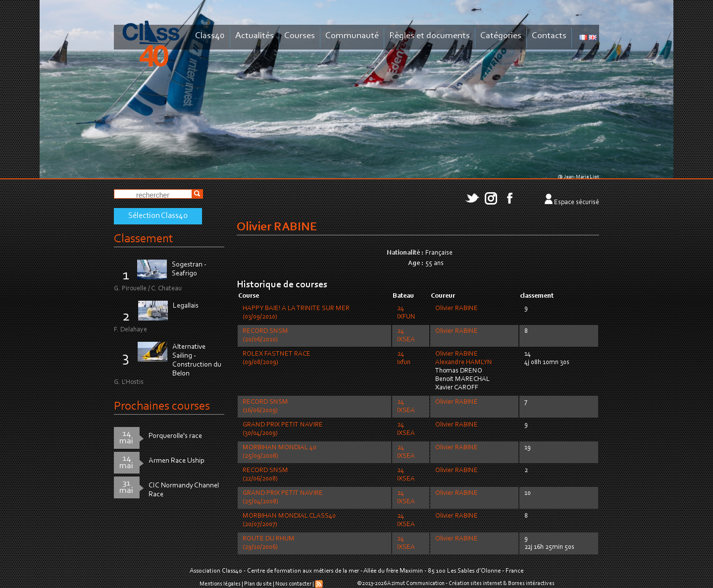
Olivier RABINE (457, 309)
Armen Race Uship (177, 461)
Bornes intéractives (531, 584)
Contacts (549, 36)
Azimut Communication (416, 584)
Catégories (501, 36)
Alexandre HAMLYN (464, 363)
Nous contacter (293, 584)
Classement (144, 239)
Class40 (210, 36)
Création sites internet (475, 584)
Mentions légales (220, 584)
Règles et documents (430, 36)
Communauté (352, 36)
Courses (300, 36)
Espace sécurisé (577, 203)
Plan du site (258, 584)
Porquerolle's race (175, 436)
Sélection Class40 (158, 216)
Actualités (255, 36)
